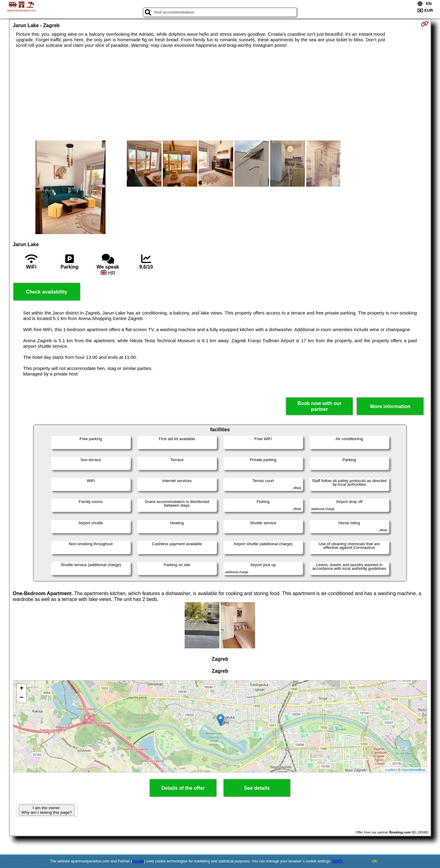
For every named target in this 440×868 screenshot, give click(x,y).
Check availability (46, 292)
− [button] (21, 698)
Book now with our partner (320, 406)
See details (257, 788)
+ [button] (21, 689)
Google (138, 861)
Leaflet (390, 770)
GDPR (338, 861)
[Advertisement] (220, 94)
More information (390, 406)
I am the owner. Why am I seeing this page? (46, 810)
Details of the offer (183, 788)
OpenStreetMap (414, 770)
